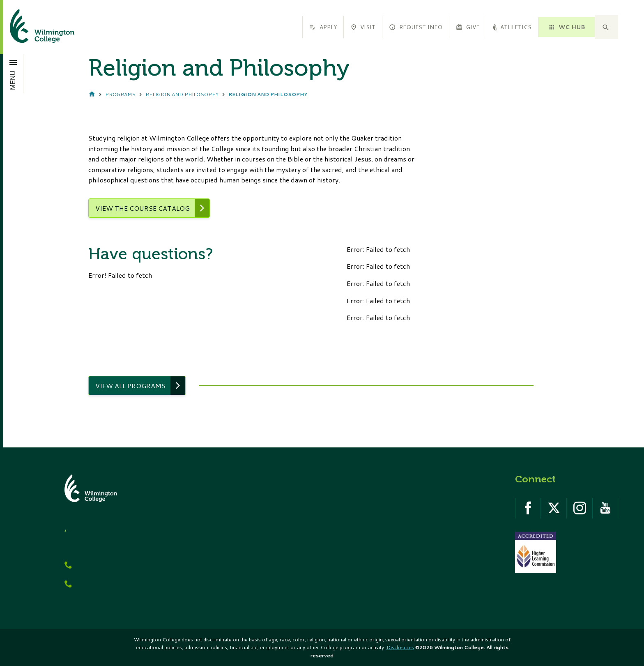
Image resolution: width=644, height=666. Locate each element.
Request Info (415, 27)
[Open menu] (13, 74)
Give (468, 27)
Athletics (512, 27)
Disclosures (400, 647)
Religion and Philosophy (182, 94)
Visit (363, 27)
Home (92, 95)
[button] (607, 27)
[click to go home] (32, 27)
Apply (323, 27)
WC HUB (566, 27)
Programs (120, 94)
